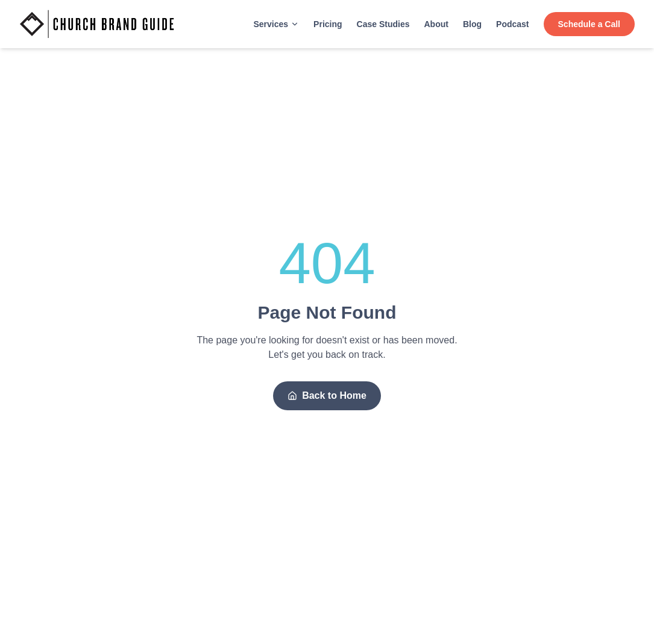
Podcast (512, 24)
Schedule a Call (589, 24)
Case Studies (383, 24)
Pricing (328, 24)
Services (276, 24)
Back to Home (327, 395)
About (436, 24)
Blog (472, 24)
